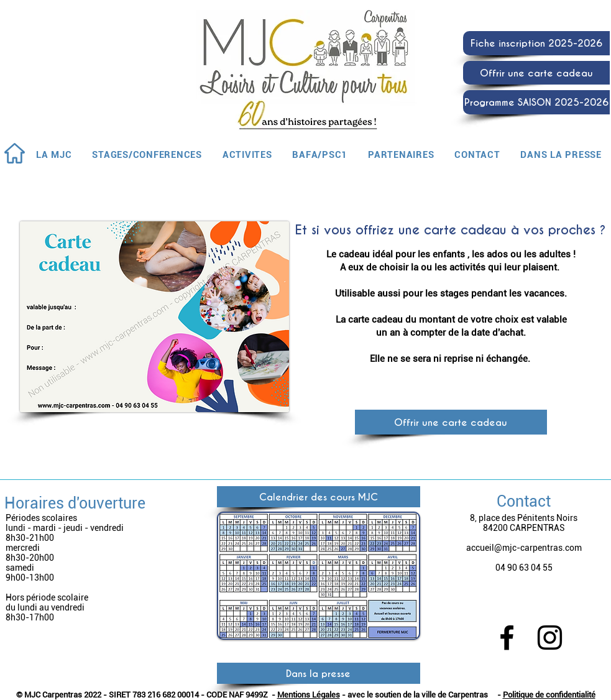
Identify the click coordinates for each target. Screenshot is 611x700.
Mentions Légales (309, 695)
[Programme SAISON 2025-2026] (536, 102)
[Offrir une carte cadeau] (536, 73)
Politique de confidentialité (549, 695)
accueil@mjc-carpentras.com (524, 548)
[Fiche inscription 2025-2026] (536, 43)
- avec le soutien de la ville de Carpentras (414, 695)
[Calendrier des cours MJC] (319, 497)
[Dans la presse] (319, 673)
